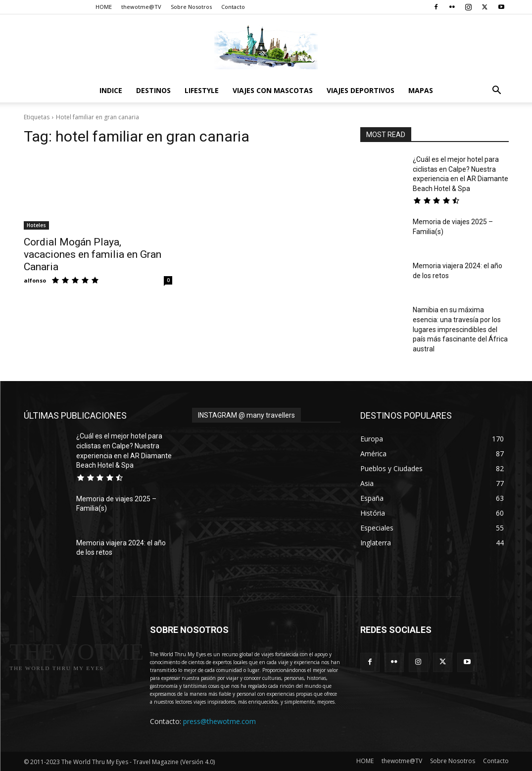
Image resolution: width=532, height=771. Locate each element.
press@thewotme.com (219, 721)
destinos (153, 90)
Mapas (421, 90)
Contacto (233, 7)
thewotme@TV (141, 7)
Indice (111, 90)
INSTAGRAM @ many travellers (246, 415)
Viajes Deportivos (361, 90)
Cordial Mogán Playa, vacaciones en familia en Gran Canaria (93, 254)
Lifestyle (202, 90)
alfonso (35, 280)
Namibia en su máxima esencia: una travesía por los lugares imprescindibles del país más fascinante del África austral (460, 329)
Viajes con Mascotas (273, 90)
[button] (497, 91)
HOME (104, 7)
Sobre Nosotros (191, 7)
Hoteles (36, 225)
